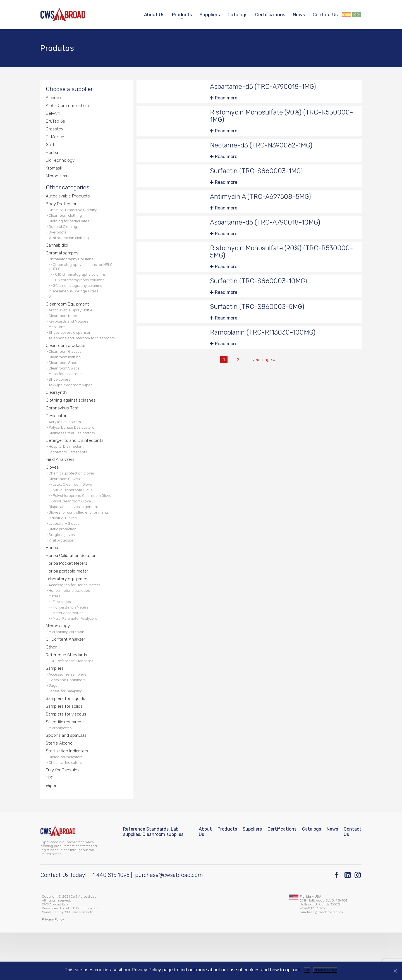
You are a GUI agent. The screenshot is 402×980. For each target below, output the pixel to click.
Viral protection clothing (70, 248)
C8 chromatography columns (81, 293)
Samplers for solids (65, 749)
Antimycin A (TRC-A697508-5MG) (263, 201)
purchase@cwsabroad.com (169, 922)
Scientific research (65, 765)
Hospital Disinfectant (68, 472)
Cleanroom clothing (67, 224)
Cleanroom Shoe (64, 382)
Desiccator (57, 439)
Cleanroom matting (66, 376)
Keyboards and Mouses (70, 338)
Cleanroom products (66, 364)
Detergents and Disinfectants (75, 466)
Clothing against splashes (71, 423)
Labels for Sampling (67, 733)
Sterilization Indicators (68, 796)
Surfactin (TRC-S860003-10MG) (261, 287)
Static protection (64, 561)
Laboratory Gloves (66, 555)
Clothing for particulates (71, 230)
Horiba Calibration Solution (72, 589)
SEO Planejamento (79, 960)
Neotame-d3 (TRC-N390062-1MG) (264, 149)
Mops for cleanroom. (68, 395)
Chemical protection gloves (74, 501)
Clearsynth (57, 415)
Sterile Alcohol (60, 787)
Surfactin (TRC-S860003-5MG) (260, 313)
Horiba (52, 158)
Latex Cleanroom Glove (73, 513)
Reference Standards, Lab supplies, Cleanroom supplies (153, 879)
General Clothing (64, 236)
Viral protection (63, 573)
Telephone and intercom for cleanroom (84, 356)
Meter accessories (70, 650)
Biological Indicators (67, 802)
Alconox (54, 101)
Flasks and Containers (69, 721)
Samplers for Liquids (66, 741)
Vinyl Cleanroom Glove (73, 530)
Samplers (55, 708)
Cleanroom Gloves (66, 507)
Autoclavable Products (69, 203)
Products (182, 15)
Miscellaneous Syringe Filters (75, 305)
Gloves (53, 494)
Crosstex (55, 133)
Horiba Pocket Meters (67, 597)
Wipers (53, 832)
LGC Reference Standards (73, 700)
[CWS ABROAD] (63, 15)
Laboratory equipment (68, 613)
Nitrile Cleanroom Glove (74, 519)
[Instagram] (358, 923)
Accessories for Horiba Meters (76, 620)
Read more (226, 100)
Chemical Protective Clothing (75, 218)
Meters (55, 632)
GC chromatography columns (79, 299)
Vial (52, 311)
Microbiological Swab (68, 670)
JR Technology (61, 166)
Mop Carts (58, 344)
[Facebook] (338, 923)
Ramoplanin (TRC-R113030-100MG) (266, 339)
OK (307, 970)
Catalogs (238, 15)
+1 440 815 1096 (109, 922)
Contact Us (325, 15)
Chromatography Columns (73, 271)
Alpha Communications (69, 109)
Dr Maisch (56, 141)
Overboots (59, 242)
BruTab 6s (56, 125)
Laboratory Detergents (69, 478)
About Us (154, 15)
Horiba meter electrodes (71, 626)
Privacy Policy (325, 970)
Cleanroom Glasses (67, 370)
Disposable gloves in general (75, 536)
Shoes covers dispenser (71, 350)
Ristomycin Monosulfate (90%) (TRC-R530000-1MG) (268, 119)
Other (52, 686)
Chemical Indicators (67, 808)
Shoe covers (61, 401)
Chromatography (63, 264)
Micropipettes (61, 772)
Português (356, 15)
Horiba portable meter (68, 605)
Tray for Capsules (63, 816)
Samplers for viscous (67, 757)
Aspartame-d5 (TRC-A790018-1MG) (266, 89)
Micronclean (58, 182)
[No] (395, 971)
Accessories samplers (70, 715)
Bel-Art (53, 117)
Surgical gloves (63, 567)
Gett (51, 150)
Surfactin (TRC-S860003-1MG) (259, 175)
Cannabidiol (58, 256)
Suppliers (210, 15)
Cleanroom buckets (67, 331)
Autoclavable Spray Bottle (72, 325)
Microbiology (58, 663)
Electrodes (63, 638)
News (299, 15)
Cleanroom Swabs (66, 389)
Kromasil (54, 174)
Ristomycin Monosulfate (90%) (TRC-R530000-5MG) (268, 257)
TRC (50, 824)
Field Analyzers (61, 486)
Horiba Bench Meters (72, 644)
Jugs (54, 727)
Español (346, 15)
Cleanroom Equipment (68, 319)
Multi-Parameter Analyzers (76, 656)
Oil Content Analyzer (66, 678)
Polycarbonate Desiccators (73, 452)
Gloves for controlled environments (81, 543)
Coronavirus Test (63, 431)
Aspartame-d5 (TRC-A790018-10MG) (268, 227)
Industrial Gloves (64, 549)
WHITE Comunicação (82, 956)
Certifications (270, 15)
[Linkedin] (348, 923)
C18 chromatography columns (82, 287)
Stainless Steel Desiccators (74, 458)
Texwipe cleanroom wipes (72, 407)
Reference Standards (67, 694)
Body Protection (62, 211)
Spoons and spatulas (67, 779)
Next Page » (264, 367)
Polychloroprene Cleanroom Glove (83, 524)
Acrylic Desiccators (67, 446)
